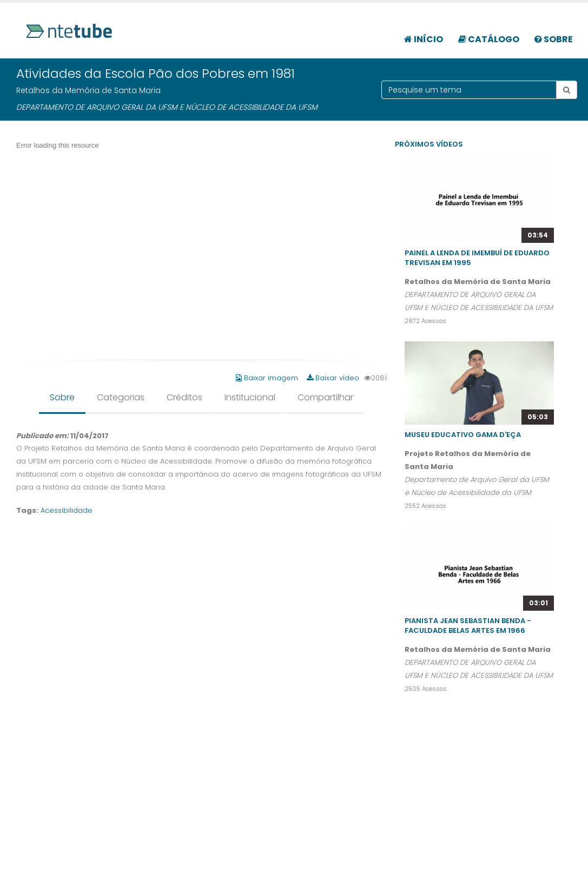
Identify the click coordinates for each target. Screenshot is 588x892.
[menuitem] (424, 34)
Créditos (184, 397)
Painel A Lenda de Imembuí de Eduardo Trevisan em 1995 (477, 258)
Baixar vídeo (333, 378)
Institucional (250, 397)
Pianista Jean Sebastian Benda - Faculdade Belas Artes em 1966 (468, 626)
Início (424, 39)
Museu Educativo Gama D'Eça (463, 435)
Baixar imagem (268, 378)
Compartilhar (325, 397)
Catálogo (489, 39)
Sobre (554, 39)
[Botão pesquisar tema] (567, 90)
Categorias (121, 397)
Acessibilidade (67, 510)
